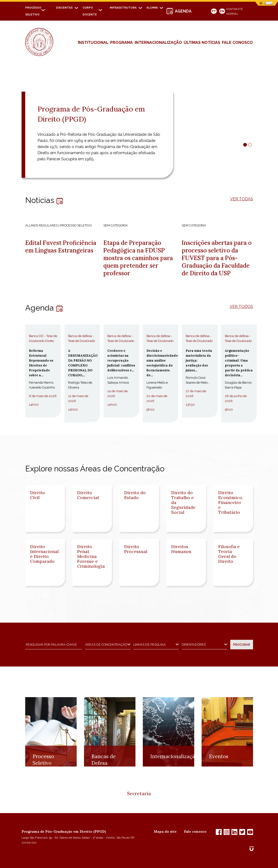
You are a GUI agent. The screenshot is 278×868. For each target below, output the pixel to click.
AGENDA (183, 11)
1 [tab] (245, 145)
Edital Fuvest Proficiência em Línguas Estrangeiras (61, 247)
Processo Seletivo (43, 784)
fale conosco (237, 43)
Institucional (93, 43)
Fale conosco (195, 831)
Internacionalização (158, 43)
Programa (121, 43)
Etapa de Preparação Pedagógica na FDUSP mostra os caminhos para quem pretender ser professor (138, 258)
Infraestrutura (123, 8)
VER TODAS (242, 199)
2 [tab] (250, 145)
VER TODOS (241, 307)
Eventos (219, 780)
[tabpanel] (139, 125)
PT (214, 11)
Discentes (64, 8)
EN (222, 11)
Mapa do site (165, 831)
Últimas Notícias (202, 43)
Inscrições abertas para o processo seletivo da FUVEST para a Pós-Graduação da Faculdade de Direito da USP (217, 258)
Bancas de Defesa (103, 784)
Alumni (152, 8)
